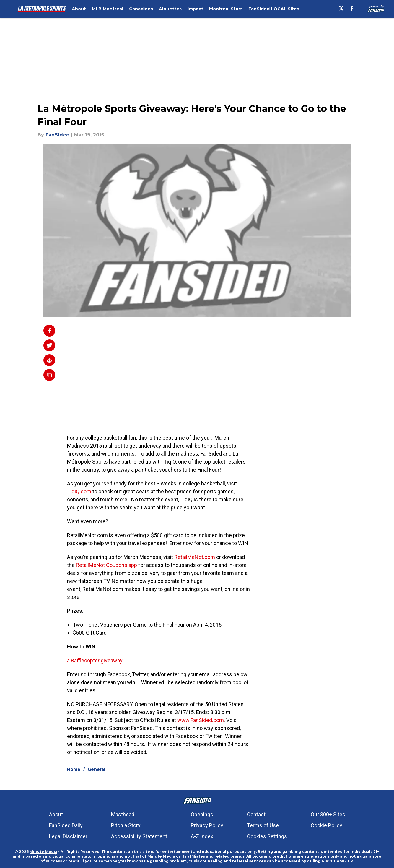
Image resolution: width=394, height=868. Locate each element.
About (56, 814)
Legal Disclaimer (68, 836)
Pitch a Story (126, 825)
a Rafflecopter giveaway (95, 660)
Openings (202, 814)
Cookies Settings (267, 836)
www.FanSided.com (201, 720)
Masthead (123, 814)
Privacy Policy (207, 825)
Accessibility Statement (139, 836)
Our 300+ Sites (328, 814)
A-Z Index (202, 836)
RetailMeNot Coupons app (106, 565)
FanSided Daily (66, 825)
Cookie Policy (327, 825)
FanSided (58, 135)
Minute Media (43, 852)
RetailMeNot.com (195, 557)
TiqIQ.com (79, 491)
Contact (256, 814)
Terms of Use (263, 825)
